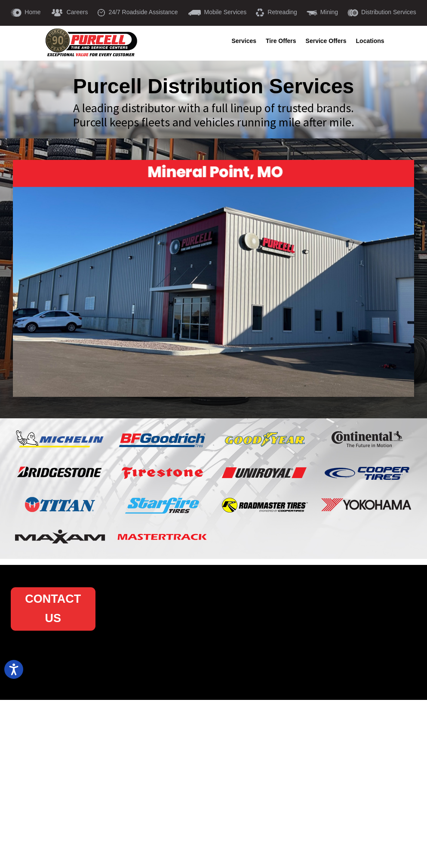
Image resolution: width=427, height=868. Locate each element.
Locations (370, 41)
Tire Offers (281, 41)
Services (244, 41)
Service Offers (326, 41)
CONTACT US (53, 609)
